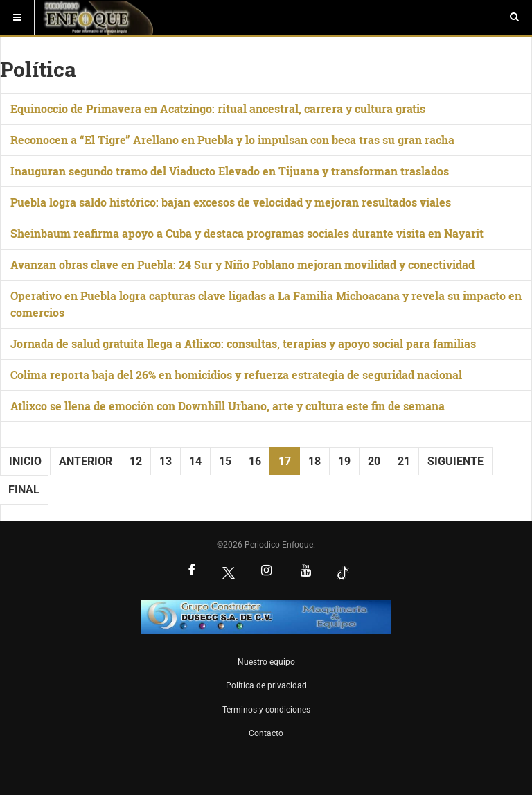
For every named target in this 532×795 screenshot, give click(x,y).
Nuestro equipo (266, 662)
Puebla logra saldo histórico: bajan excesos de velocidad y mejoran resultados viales (231, 202)
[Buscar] (514, 17)
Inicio (25, 461)
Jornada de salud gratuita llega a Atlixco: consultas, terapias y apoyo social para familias (243, 343)
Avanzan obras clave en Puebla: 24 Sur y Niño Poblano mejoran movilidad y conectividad (242, 264)
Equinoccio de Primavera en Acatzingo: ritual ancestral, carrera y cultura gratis (218, 108)
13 (166, 461)
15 (225, 461)
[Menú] (17, 17)
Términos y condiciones (266, 710)
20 (374, 461)
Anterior (86, 461)
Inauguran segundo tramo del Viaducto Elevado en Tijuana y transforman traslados (230, 171)
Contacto (266, 733)
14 (195, 461)
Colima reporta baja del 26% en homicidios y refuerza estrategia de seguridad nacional (236, 375)
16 (255, 461)
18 (314, 461)
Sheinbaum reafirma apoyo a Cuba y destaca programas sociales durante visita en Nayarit (247, 233)
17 (285, 461)
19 (344, 461)
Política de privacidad (266, 685)
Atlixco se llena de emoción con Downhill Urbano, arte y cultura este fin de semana (228, 406)
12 (136, 461)
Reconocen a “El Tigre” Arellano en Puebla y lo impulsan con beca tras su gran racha (232, 140)
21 (404, 461)
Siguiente (455, 461)
